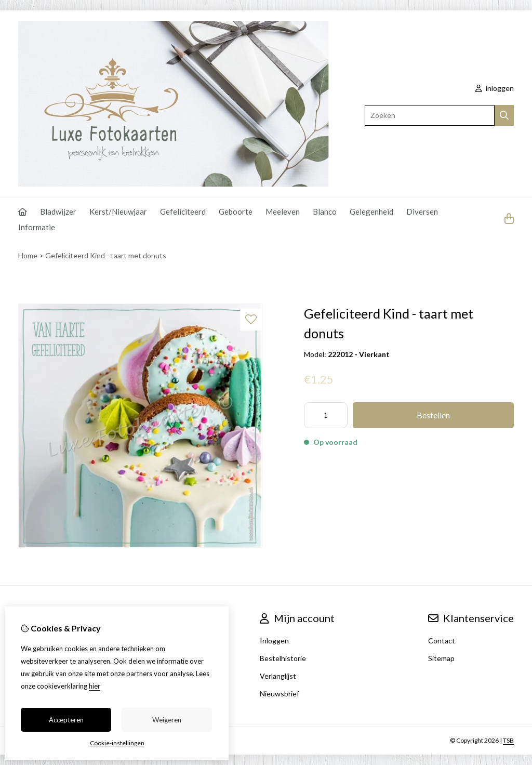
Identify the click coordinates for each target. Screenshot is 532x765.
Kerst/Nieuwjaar (118, 212)
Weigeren (167, 720)
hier (95, 686)
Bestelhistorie (283, 658)
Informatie (37, 227)
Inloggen (274, 641)
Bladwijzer (58, 212)
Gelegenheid (371, 212)
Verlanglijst (278, 676)
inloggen (495, 88)
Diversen (422, 212)
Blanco (325, 212)
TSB (508, 740)
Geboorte (236, 212)
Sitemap (441, 658)
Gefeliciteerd (183, 212)
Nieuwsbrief (280, 694)
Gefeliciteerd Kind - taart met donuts (106, 255)
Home (28, 255)
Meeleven (283, 212)
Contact (442, 641)
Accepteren (66, 720)
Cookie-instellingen (117, 743)
